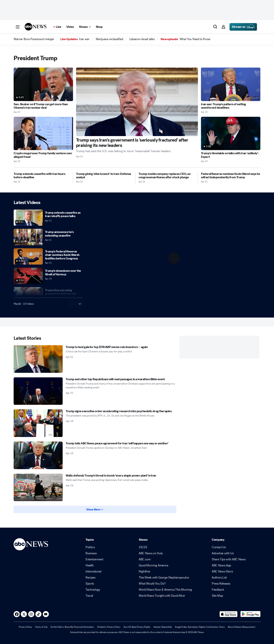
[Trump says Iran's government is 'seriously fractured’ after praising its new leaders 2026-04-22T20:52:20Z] (137, 102)
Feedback (218, 590)
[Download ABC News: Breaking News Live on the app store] (229, 614)
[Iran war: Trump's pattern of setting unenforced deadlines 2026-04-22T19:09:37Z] (231, 84)
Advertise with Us (223, 553)
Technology (93, 590)
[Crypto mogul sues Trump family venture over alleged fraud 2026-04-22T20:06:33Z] (43, 134)
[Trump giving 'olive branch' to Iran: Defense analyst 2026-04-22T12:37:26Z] (104, 176)
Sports (90, 584)
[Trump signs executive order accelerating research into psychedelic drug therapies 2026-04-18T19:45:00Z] (38, 423)
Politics (90, 547)
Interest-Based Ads (163, 627)
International (93, 572)
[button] (18, 27)
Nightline (144, 572)
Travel (89, 596)
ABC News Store (222, 572)
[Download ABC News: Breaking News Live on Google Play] (250, 614)
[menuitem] (34, 39)
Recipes (90, 578)
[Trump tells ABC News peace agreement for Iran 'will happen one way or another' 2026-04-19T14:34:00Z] (38, 455)
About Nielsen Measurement (242, 627)
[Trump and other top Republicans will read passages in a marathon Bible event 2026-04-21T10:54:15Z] (38, 391)
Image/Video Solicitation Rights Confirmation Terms (200, 627)
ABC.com (145, 559)
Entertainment (94, 559)
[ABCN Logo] (36, 27)
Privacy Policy (25, 627)
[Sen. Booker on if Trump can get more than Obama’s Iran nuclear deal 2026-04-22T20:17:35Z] (43, 84)
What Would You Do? (152, 584)
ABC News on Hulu (151, 553)
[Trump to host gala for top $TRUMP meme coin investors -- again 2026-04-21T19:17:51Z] (38, 359)
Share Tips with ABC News (229, 559)
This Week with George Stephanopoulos (164, 578)
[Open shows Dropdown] (85, 27)
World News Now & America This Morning (165, 590)
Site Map (217, 596)
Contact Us (219, 547)
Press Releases (221, 584)
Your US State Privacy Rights (137, 627)
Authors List (219, 578)
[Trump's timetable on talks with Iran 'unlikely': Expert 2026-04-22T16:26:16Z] (231, 134)
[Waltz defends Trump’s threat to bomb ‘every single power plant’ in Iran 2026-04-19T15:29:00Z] (38, 487)
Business (91, 553)
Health (90, 565)
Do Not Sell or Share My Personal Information (72, 627)
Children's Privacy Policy (109, 627)
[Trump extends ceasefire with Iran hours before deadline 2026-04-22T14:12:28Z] (42, 176)
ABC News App (221, 565)
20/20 (143, 547)
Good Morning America (153, 565)
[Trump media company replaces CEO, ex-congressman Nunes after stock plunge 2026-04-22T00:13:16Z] (167, 176)
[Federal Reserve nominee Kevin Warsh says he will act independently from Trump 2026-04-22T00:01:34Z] (231, 176)
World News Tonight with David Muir (162, 596)
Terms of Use (41, 627)
